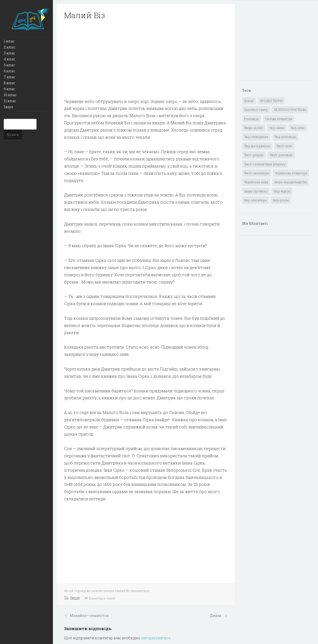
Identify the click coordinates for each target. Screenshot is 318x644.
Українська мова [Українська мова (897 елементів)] (256, 182)
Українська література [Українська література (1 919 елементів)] (291, 173)
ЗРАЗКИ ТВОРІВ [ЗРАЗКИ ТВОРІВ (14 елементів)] (271, 101)
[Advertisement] (146, 59)
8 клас (9, 83)
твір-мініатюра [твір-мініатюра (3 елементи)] (255, 200)
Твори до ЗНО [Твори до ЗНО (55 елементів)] (254, 128)
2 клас (9, 47)
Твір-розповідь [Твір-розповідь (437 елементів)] (285, 137)
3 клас (9, 53)
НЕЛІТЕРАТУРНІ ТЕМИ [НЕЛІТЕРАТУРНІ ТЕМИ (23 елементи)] (290, 110)
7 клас (9, 77)
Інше (8, 107)
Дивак (216, 616)
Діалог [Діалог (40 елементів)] (249, 101)
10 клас (10, 95)
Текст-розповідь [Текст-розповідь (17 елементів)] (281, 155)
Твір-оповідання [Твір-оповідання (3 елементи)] (256, 137)
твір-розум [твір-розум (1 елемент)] (281, 200)
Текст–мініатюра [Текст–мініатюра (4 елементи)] (257, 173)
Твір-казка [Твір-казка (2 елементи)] (277, 128)
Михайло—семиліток (89, 616)
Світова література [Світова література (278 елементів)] (279, 119)
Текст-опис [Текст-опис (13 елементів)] (284, 146)
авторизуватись (156, 638)
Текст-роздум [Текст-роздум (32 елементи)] (254, 155)
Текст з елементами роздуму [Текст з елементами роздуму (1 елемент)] (265, 164)
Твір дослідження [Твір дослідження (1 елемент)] (257, 146)
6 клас (9, 71)
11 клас (10, 101)
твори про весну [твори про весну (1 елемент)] (256, 191)
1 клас (9, 41)
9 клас (9, 89)
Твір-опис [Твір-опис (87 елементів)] (298, 128)
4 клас (9, 59)
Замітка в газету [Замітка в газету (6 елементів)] (256, 110)
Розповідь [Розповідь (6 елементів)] (252, 119)
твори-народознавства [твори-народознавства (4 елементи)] (291, 182)
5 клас (9, 65)
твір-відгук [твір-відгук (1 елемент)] (282, 191)
